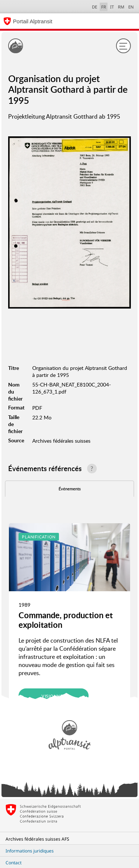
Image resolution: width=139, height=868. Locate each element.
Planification (39, 537)
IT (112, 7)
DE (95, 7)
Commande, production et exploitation (66, 620)
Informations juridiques (30, 851)
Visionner (54, 696)
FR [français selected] (104, 7)
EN (131, 7)
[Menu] (123, 46)
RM (121, 7)
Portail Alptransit (33, 21)
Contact (14, 863)
